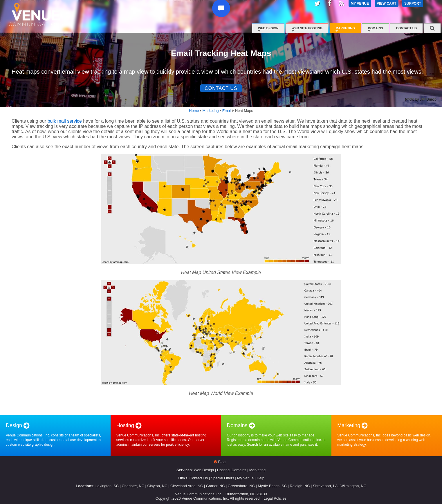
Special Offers (223, 478)
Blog (222, 462)
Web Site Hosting (307, 28)
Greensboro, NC (241, 486)
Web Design (268, 28)
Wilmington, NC (353, 486)
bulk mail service (65, 121)
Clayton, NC (157, 486)
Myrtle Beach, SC (272, 486)
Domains (376, 28)
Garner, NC (215, 486)
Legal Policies (275, 498)
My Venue (245, 478)
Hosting (223, 470)
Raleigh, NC (300, 486)
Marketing (345, 28)
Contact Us (406, 28)
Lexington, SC (107, 486)
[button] (222, 15)
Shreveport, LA (325, 486)
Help (260, 478)
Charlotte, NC (133, 486)
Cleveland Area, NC (187, 486)
